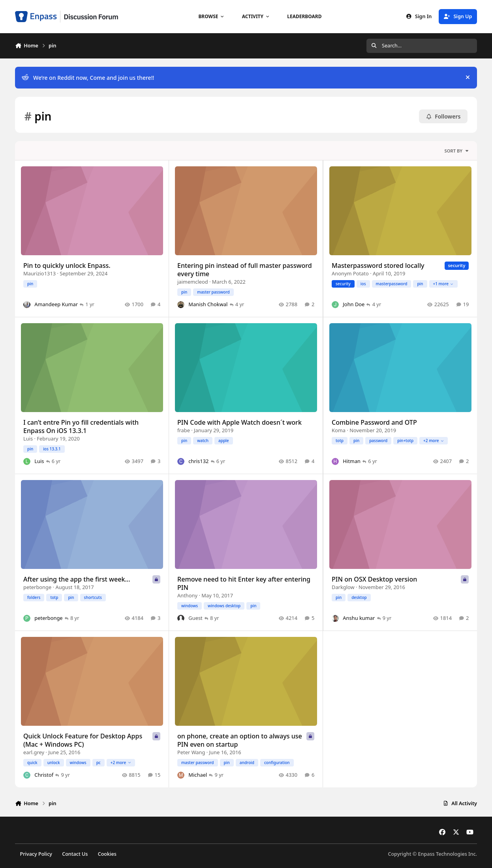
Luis (28, 439)
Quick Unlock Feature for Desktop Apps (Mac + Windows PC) (83, 741)
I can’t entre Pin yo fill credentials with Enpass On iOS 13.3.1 (81, 427)
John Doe (354, 305)
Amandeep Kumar (56, 305)
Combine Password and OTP (374, 423)
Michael (198, 775)
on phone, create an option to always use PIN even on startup (240, 741)
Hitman (352, 461)
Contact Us (75, 854)
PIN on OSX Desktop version (374, 580)
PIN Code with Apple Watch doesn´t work (239, 423)
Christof (44, 775)
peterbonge (37, 587)
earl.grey (34, 752)
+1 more (443, 284)
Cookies (107, 854)
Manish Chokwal (208, 305)
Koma (339, 431)
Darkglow (343, 587)
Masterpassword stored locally (378, 266)
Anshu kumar (359, 618)
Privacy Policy (36, 854)
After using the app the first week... (77, 580)
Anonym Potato (350, 274)
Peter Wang (191, 752)
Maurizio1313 (39, 274)
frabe (184, 431)
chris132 (199, 461)
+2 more (434, 441)
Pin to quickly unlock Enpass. (67, 266)
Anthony (187, 595)
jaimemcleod (193, 282)
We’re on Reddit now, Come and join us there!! (88, 78)
